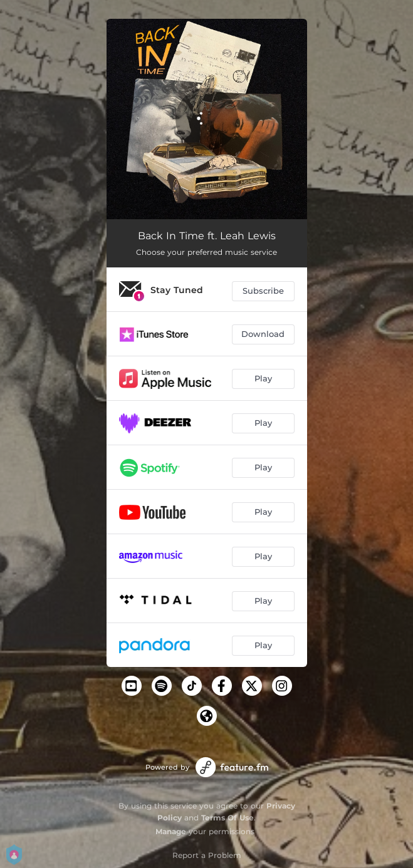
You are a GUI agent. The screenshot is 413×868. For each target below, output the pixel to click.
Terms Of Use (227, 818)
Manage (171, 831)
